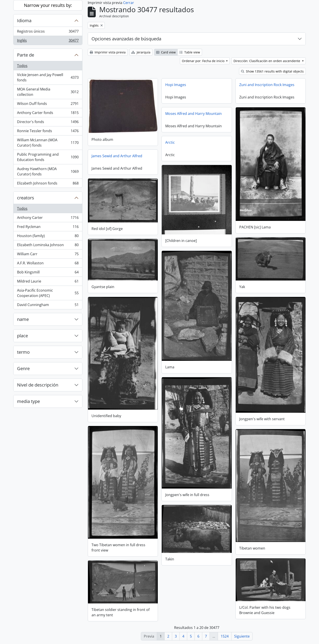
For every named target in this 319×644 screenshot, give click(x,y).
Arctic (170, 142)
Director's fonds (48, 123)
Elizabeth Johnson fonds (48, 184)
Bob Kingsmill (48, 273)
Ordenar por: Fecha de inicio (204, 61)
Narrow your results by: (48, 5)
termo (23, 352)
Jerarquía (141, 52)
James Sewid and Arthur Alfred (117, 156)
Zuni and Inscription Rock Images (267, 85)
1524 (225, 636)
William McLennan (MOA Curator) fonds (48, 143)
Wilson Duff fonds (48, 105)
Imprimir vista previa (108, 52)
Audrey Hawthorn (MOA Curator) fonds (48, 171)
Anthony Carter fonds (48, 114)
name (23, 319)
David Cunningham (48, 306)
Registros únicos (48, 32)
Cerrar (129, 3)
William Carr (48, 255)
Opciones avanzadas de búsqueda (126, 39)
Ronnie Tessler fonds (48, 132)
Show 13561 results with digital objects (272, 71)
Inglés (48, 41)
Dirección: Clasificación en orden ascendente (267, 61)
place (22, 336)
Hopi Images (176, 85)
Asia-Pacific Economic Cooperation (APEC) (48, 293)
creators (26, 198)
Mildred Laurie (48, 282)
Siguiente (242, 636)
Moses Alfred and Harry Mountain (194, 114)
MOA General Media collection (48, 92)
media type (28, 401)
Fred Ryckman (48, 228)
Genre (23, 368)
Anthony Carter (48, 219)
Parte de (26, 55)
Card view (166, 52)
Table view (190, 52)
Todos (22, 66)
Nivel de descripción (38, 385)
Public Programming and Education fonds (48, 157)
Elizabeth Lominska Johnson (48, 246)
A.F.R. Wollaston (48, 264)
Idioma (24, 21)
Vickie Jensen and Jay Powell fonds (48, 77)
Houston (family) (48, 237)
